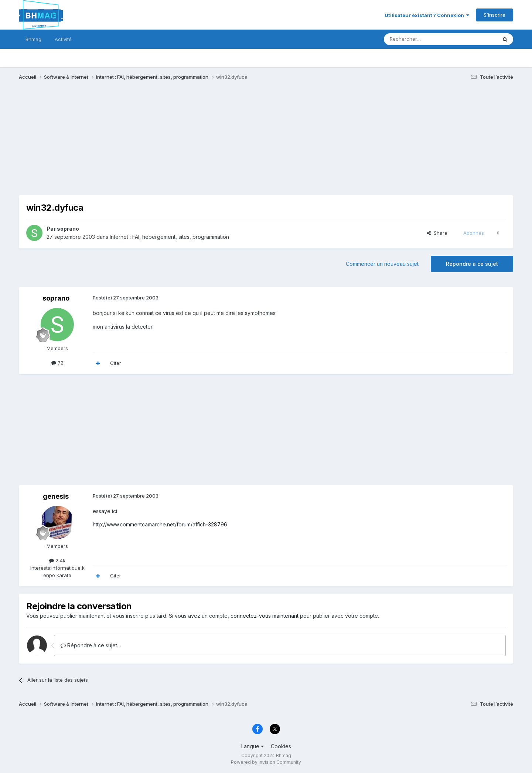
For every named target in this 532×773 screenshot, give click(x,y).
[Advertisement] (153, 143)
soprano (68, 229)
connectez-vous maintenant (265, 616)
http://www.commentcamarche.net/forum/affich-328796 (160, 524)
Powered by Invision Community (266, 762)
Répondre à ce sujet (472, 264)
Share (437, 233)
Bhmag (33, 39)
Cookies (281, 746)
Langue (253, 746)
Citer (116, 363)
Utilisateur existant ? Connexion (427, 15)
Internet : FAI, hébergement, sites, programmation (169, 237)
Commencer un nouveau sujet (382, 264)
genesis (56, 496)
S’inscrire (495, 15)
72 (57, 363)
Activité (63, 39)
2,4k (57, 560)
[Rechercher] (424, 39)
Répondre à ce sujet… (91, 645)
